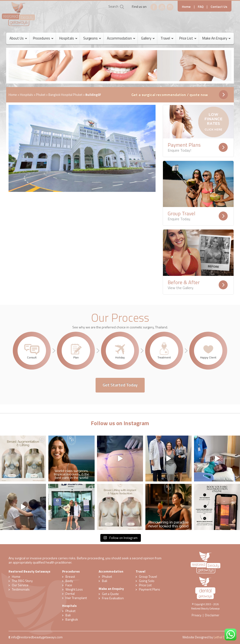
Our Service (20, 585)
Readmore (223, 147)
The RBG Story (22, 581)
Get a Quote (110, 594)
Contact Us (219, 7)
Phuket (41, 95)
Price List (145, 585)
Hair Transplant (76, 598)
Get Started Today (120, 385)
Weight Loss (74, 589)
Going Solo (147, 581)
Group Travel (148, 576)
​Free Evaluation (113, 598)
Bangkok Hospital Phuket (65, 95)
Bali (68, 615)
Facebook (154, 7)
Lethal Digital (223, 637)
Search (113, 6)
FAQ (201, 7)
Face (69, 585)
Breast (70, 576)
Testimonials (21, 589)
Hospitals (26, 95)
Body (69, 581)
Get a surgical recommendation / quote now (170, 95)
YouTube (162, 7)
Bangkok (72, 619)
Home (186, 7)
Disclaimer (212, 615)
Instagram (170, 7)
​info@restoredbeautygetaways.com (37, 637)
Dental (70, 593)
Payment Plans (150, 589)
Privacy (196, 615)
